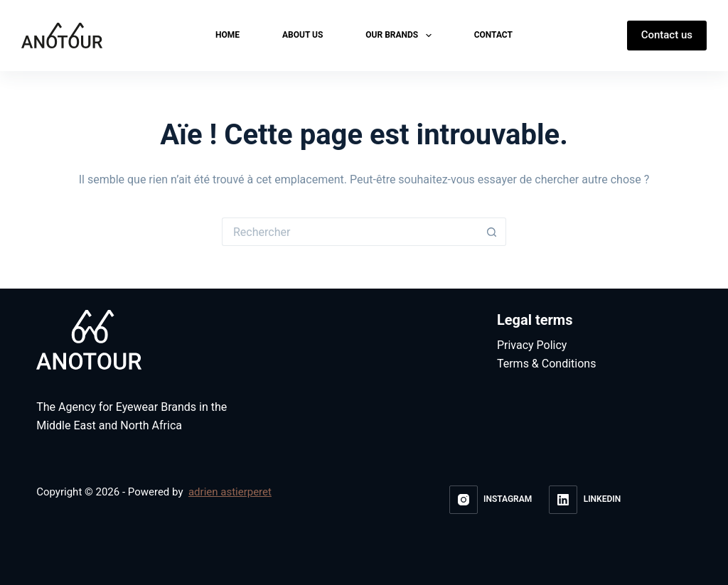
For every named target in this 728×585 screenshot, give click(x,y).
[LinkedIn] (585, 500)
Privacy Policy (532, 345)
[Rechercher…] (350, 232)
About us (303, 35)
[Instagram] (491, 500)
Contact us (667, 35)
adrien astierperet (230, 492)
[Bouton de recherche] (492, 232)
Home (227, 35)
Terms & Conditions (547, 364)
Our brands (401, 36)
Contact (493, 35)
